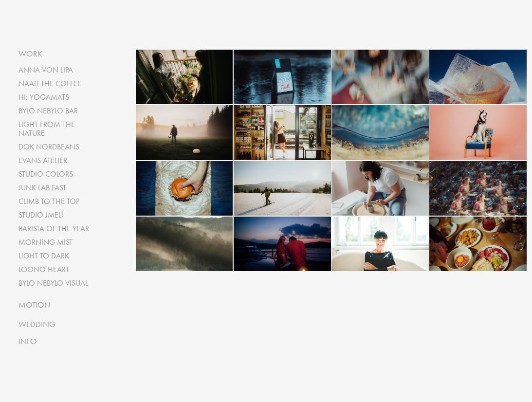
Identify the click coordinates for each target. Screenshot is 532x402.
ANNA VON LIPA (46, 70)
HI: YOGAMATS (44, 97)
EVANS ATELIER (43, 160)
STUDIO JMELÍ (41, 215)
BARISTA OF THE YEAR (54, 228)
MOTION (35, 305)
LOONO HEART (44, 269)
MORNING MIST (46, 242)
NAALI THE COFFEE (50, 83)
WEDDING (37, 324)
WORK (30, 54)
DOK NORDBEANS (49, 147)
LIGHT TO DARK (44, 256)
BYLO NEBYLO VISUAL (53, 283)
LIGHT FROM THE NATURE (47, 129)
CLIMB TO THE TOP (49, 201)
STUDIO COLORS (46, 174)
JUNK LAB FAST (42, 188)
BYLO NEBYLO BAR (48, 111)
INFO (28, 341)
